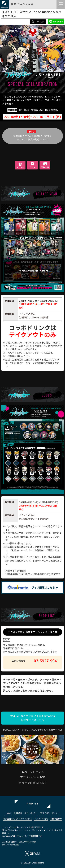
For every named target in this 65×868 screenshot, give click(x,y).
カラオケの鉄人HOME (32, 783)
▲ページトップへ (33, 772)
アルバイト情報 (41, 819)
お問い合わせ (56, 819)
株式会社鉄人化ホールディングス (18, 819)
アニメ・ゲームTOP (32, 777)
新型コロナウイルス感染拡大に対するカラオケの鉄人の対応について (32, 138)
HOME (9, 813)
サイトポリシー (31, 813)
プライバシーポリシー (50, 813)
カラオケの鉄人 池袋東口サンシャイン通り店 (32, 632)
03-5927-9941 (46, 661)
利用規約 (18, 813)
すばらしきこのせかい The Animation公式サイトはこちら (33, 718)
